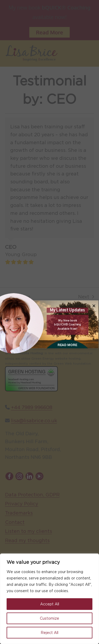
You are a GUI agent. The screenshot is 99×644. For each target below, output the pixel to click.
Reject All (49, 633)
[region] (49, 599)
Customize (49, 618)
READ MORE (67, 345)
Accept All (50, 604)
